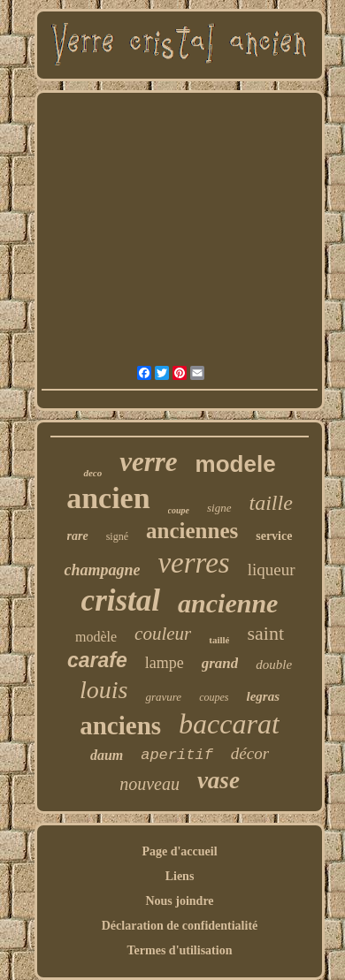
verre (148, 462)
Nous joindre (179, 901)
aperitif (177, 755)
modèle (96, 637)
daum (107, 755)
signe (219, 508)
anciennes (192, 531)
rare (78, 536)
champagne (102, 570)
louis (103, 690)
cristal (121, 600)
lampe (165, 663)
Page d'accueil (179, 851)
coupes (214, 697)
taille (271, 503)
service (274, 536)
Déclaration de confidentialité (180, 926)
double (274, 665)
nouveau (149, 784)
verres (193, 563)
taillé (219, 640)
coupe (179, 510)
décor (250, 753)
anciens (120, 726)
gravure (163, 697)
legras (263, 696)
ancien (108, 498)
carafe (97, 660)
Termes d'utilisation (180, 950)
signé (117, 536)
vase (218, 780)
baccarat (229, 724)
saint (265, 633)
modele (236, 464)
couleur (163, 634)
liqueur (272, 570)
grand (220, 663)
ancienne (228, 603)
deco (92, 473)
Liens (180, 876)
